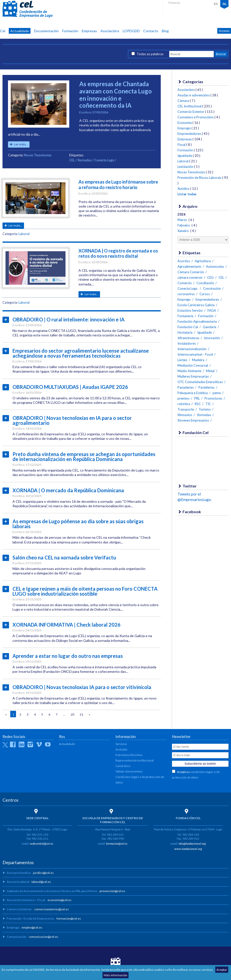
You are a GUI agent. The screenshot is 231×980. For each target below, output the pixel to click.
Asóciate (121, 749)
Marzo (183, 220)
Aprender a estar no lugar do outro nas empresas (68, 656)
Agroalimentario (189, 266)
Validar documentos (129, 771)
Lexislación (185, 167)
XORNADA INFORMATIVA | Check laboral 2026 (66, 625)
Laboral (24, 234)
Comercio (185, 283)
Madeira (198, 360)
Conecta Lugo (105, 160)
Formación (70, 31)
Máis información (115, 975)
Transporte (186, 409)
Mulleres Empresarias (193, 376)
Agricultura (203, 261)
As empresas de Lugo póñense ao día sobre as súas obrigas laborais (78, 524)
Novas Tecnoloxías (38, 155)
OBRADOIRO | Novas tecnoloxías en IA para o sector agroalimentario (72, 420)
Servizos (121, 744)
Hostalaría (185, 332)
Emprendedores (189, 134)
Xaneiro (183, 231)
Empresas (89, 31)
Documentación (46, 31)
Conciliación (205, 283)
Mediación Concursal (193, 365)
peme (217, 393)
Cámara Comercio (191, 272)
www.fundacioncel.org (188, 849)
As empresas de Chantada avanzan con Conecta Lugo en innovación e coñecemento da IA (115, 95)
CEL (27, 9)
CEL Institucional (189, 106)
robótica (184, 404)
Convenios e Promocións (196, 117)
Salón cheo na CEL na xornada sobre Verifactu (64, 557)
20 (72, 714)
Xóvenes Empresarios (193, 420)
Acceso (224, 31)
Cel (3, 31)
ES (216, 4)
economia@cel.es (59, 900)
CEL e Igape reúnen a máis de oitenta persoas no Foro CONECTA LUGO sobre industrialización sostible (85, 591)
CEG (210, 277)
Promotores (213, 398)
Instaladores (187, 343)
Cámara (183, 101)
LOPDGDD (131, 31)
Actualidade (20, 31)
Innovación (212, 338)
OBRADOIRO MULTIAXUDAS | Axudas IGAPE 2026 (70, 387)
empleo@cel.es (32, 927)
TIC (208, 404)
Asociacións (110, 31)
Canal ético (123, 766)
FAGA (212, 310)
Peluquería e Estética (193, 393)
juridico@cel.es (43, 873)
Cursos (205, 294)
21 (81, 714)
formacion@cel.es (117, 844)
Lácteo (182, 360)
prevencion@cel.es (112, 891)
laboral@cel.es (41, 882)
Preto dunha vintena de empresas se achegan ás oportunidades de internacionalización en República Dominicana (84, 457)
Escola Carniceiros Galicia (196, 305)
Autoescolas (215, 266)
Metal (210, 371)
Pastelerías (206, 387)
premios (183, 398)
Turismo (205, 409)
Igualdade (185, 156)
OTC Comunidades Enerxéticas (200, 382)
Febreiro (184, 225)
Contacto (151, 31)
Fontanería (185, 316)
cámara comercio (190, 277)
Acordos (184, 261)
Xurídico (183, 189)
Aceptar (222, 970)
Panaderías (186, 387)
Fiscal (181, 145)
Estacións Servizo (190, 310)
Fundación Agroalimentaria (197, 321)
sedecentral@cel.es (41, 844)
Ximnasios (185, 415)
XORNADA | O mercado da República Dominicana (68, 490)
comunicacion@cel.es (43, 937)
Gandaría (209, 327)
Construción (212, 288)
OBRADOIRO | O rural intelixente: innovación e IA (68, 319)
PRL (197, 398)
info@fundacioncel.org (192, 844)
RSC (198, 404)
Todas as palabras (150, 54)
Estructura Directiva (129, 755)
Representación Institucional (135, 760)
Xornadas (84, 160)
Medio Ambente (189, 371)
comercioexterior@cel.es (51, 909)
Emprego (184, 128)
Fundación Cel (188, 327)
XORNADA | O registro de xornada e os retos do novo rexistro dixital (118, 253)
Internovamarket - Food (195, 354)
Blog (165, 31)
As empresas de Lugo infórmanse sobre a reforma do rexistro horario (118, 185)
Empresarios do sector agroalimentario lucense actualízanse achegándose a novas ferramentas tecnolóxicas (81, 353)
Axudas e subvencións (194, 95)
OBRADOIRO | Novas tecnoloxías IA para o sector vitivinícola (82, 687)
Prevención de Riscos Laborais (199, 178)
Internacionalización (192, 349)
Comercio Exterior (191, 112)
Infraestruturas (188, 338)
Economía (185, 123)
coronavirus (186, 294)
